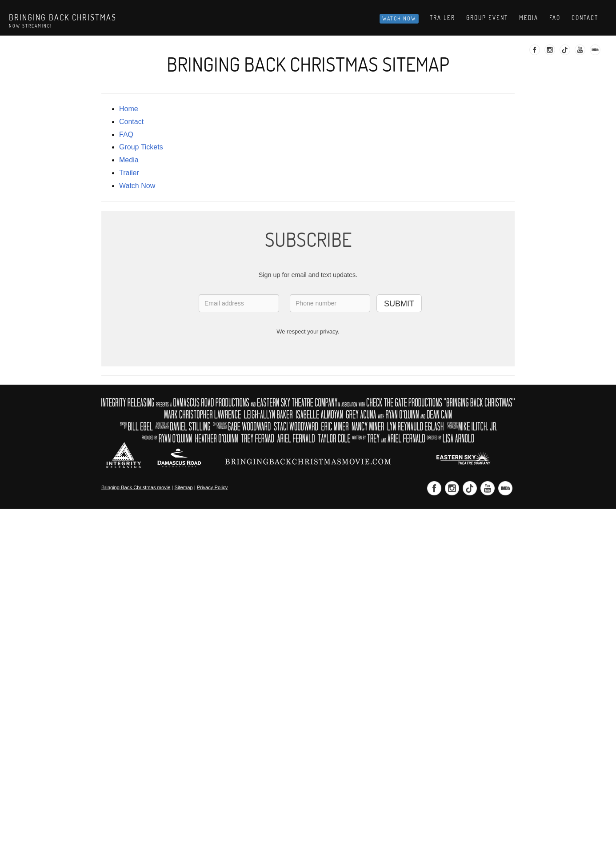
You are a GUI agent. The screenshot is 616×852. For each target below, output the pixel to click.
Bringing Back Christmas (63, 17)
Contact (585, 18)
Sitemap (184, 487)
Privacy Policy (212, 487)
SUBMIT (399, 304)
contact (131, 122)
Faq (555, 18)
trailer (129, 173)
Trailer (442, 18)
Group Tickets (141, 147)
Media (529, 18)
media (129, 160)
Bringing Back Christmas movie (136, 487)
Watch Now (399, 18)
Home (129, 109)
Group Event (487, 18)
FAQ (126, 135)
